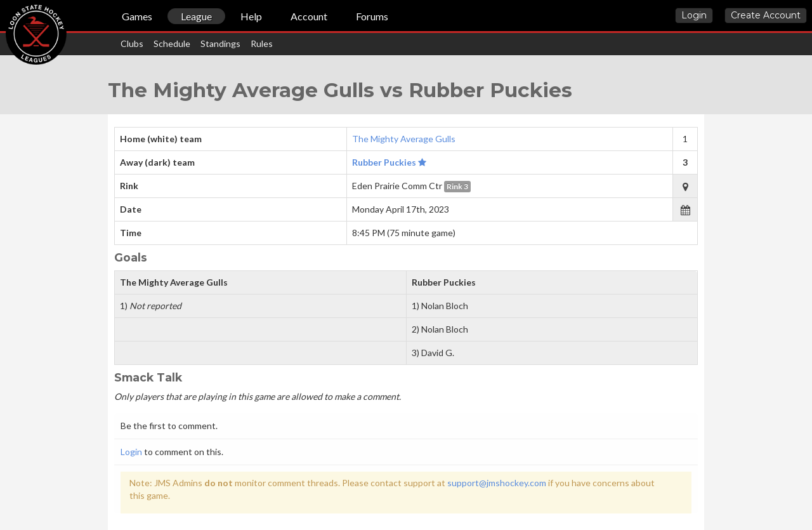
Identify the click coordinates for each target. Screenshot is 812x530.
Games (137, 16)
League (196, 16)
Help (251, 16)
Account (309, 16)
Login (694, 15)
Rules (262, 43)
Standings (220, 43)
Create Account (766, 15)
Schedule (172, 43)
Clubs (132, 43)
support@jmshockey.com (497, 483)
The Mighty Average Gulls (404, 139)
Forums (372, 16)
